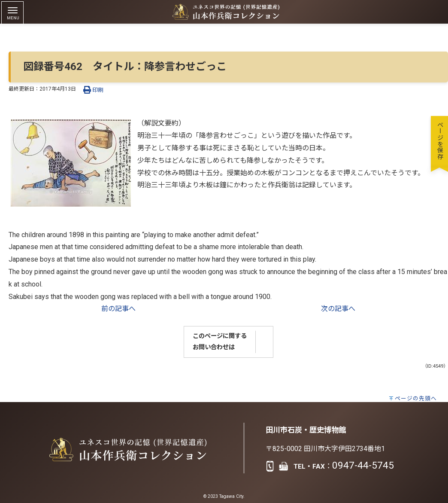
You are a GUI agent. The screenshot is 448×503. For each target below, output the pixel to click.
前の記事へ (118, 309)
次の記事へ (338, 309)
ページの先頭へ (416, 398)
